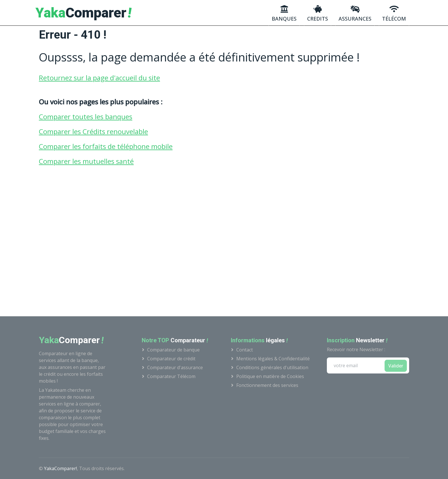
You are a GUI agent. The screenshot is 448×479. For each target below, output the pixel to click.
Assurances (355, 14)
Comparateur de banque (173, 350)
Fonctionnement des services (267, 385)
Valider (396, 366)
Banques (284, 14)
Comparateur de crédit (171, 359)
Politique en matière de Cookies (270, 376)
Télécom (394, 14)
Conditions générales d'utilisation (272, 367)
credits (318, 14)
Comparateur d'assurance (175, 367)
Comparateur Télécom (171, 376)
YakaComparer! (60, 468)
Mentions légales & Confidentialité (273, 359)
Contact (245, 350)
